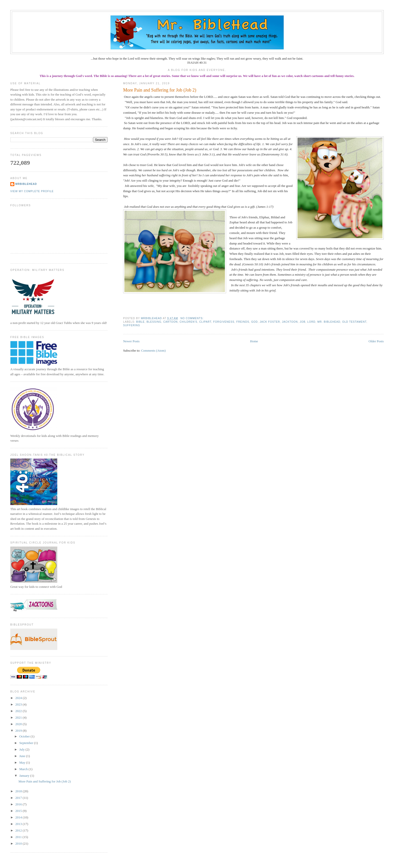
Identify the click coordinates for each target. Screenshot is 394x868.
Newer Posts (131, 341)
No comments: (192, 318)
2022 (19, 711)
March (24, 769)
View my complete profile (32, 191)
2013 (19, 824)
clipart (205, 322)
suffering (132, 325)
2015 (19, 811)
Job (303, 322)
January (25, 776)
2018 (19, 791)
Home (254, 341)
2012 (19, 830)
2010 (19, 843)
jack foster (270, 322)
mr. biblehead (329, 322)
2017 (19, 798)
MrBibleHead (26, 184)
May (23, 762)
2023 (19, 704)
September (27, 743)
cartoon (170, 322)
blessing (154, 322)
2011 (19, 837)
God (255, 322)
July (22, 749)
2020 (19, 724)
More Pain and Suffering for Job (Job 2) (160, 90)
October (25, 736)
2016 (19, 804)
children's (189, 322)
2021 (19, 717)
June (23, 756)
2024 (19, 698)
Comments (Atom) (153, 350)
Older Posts (376, 341)
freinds (243, 322)
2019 (19, 731)
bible (140, 322)
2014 (19, 817)
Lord (311, 322)
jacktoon (290, 322)
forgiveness (224, 322)
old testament (354, 322)
